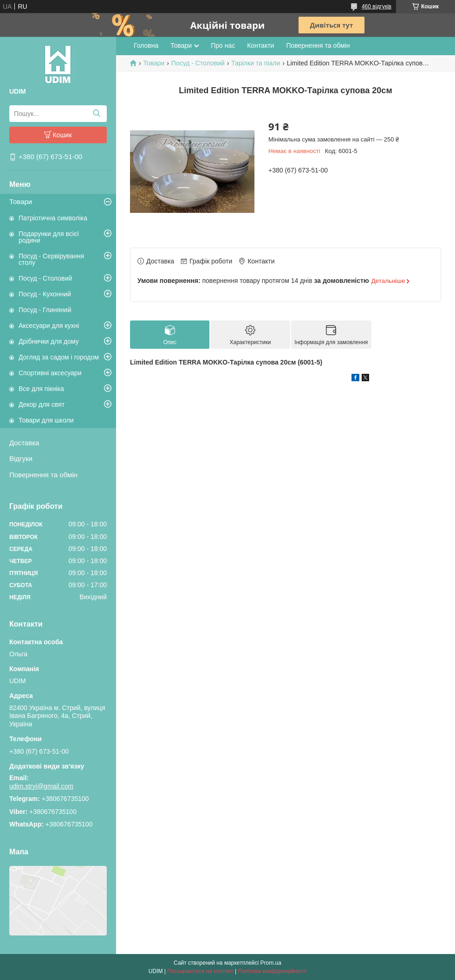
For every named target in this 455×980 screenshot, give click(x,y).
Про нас (223, 45)
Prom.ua (271, 963)
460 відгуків (377, 6)
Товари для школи (46, 420)
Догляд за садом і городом (59, 357)
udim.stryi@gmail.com (41, 786)
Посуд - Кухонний (45, 294)
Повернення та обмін (43, 475)
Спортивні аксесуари (50, 373)
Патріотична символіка (53, 218)
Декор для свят (42, 404)
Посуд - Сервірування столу (51, 259)
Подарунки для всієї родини (49, 237)
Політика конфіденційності (273, 971)
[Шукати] (96, 114)
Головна (146, 45)
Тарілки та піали (256, 63)
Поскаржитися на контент (200, 971)
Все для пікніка (41, 389)
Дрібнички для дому (49, 341)
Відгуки (21, 458)
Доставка (24, 443)
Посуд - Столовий (45, 278)
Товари (21, 202)
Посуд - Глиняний (45, 310)
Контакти (260, 45)
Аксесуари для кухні (49, 326)
